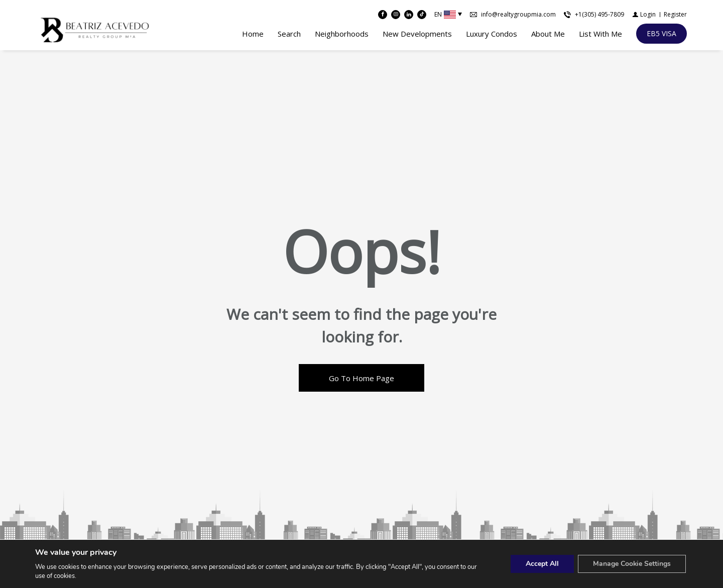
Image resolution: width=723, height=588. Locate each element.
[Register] (675, 15)
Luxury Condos (492, 34)
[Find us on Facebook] (383, 15)
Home (253, 34)
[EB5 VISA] (661, 34)
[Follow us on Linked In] (409, 15)
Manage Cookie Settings (632, 564)
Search (289, 34)
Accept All (542, 564)
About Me (548, 34)
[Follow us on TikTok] (422, 15)
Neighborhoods (342, 34)
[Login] (644, 15)
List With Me (600, 34)
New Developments (417, 34)
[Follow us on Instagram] (396, 15)
